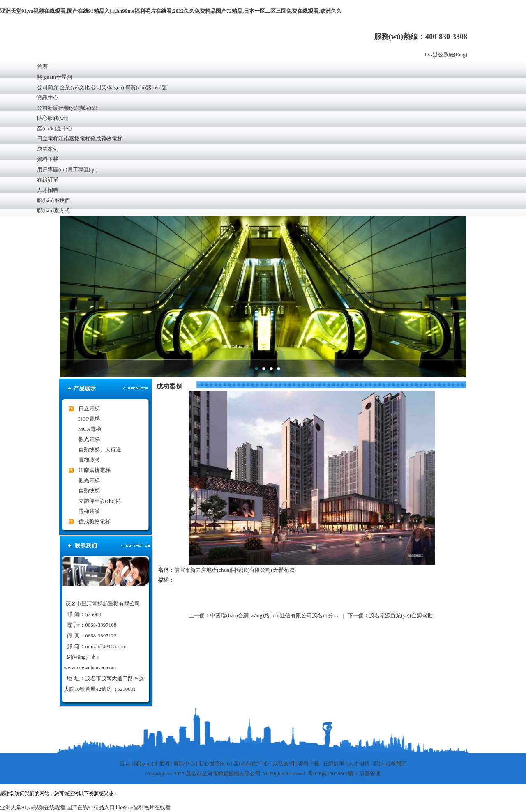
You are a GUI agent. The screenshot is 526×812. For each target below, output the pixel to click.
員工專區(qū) (83, 169)
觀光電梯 (89, 439)
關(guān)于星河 (55, 77)
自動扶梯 (89, 491)
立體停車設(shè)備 (100, 501)
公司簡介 (48, 87)
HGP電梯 (89, 419)
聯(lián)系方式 (53, 210)
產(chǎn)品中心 (55, 128)
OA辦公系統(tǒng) (446, 54)
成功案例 (48, 149)
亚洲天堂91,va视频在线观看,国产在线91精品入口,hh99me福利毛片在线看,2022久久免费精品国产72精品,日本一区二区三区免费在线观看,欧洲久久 (171, 11)
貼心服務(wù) (53, 118)
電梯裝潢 (89, 460)
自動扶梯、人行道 (100, 450)
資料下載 (48, 159)
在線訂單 (48, 180)
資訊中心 (48, 98)
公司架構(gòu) (107, 87)
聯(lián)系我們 (53, 200)
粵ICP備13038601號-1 (333, 774)
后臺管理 (370, 774)
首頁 (42, 67)
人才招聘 (48, 190)
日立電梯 (48, 139)
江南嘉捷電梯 (74, 139)
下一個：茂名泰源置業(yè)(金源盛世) (391, 615)
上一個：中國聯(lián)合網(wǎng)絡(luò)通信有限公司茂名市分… (263, 615)
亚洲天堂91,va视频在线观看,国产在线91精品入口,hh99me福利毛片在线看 (85, 807)
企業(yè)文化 (75, 87)
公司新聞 (48, 108)
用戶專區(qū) (52, 169)
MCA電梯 (90, 429)
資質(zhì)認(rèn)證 (146, 87)
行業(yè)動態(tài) (78, 108)
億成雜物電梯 (106, 139)
